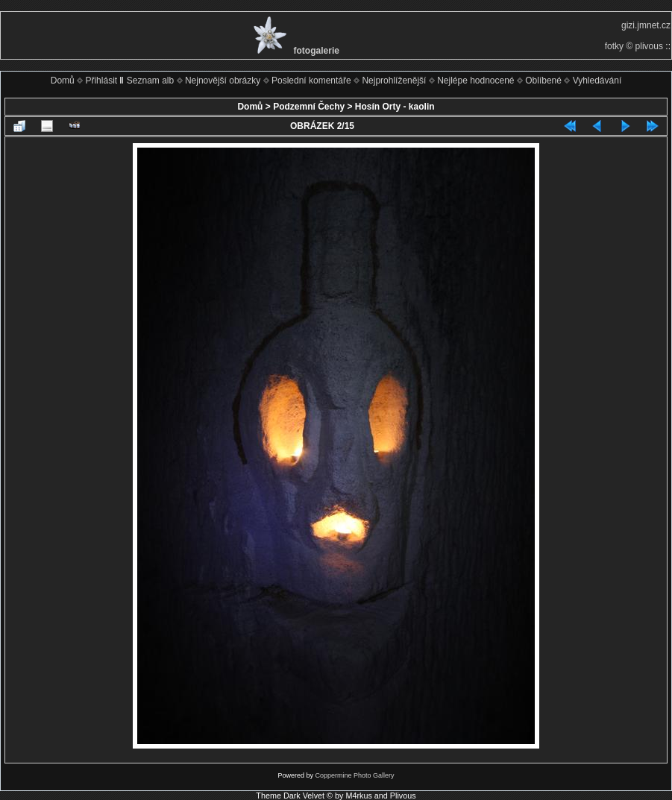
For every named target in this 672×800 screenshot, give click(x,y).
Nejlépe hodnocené (475, 81)
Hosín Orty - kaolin (395, 107)
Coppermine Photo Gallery (354, 775)
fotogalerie (317, 51)
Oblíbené (543, 81)
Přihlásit (101, 81)
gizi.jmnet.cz (646, 25)
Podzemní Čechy (309, 107)
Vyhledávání (597, 81)
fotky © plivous (634, 46)
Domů (63, 81)
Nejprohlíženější (394, 81)
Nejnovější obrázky (223, 81)
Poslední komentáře (311, 81)
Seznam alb (150, 81)
